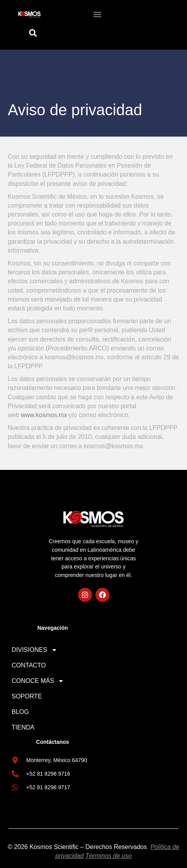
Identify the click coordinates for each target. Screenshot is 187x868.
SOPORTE (27, 696)
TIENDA (23, 727)
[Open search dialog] (33, 35)
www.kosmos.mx (44, 415)
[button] (97, 14)
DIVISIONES (35, 650)
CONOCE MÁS (38, 681)
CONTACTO (29, 665)
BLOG (20, 712)
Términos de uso (108, 856)
